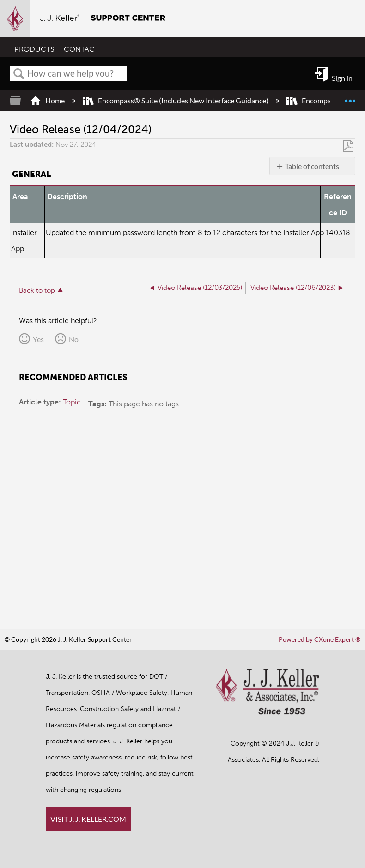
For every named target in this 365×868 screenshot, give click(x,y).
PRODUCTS (34, 49)
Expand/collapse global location (350, 97)
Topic (72, 402)
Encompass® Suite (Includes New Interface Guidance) (176, 100)
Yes (38, 339)
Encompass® (316, 100)
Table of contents (312, 166)
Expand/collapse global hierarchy (21, 100)
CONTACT (81, 49)
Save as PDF (348, 147)
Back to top (37, 290)
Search (19, 74)
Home (48, 100)
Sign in (342, 78)
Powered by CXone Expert (319, 639)
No (74, 339)
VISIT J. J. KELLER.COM (88, 819)
